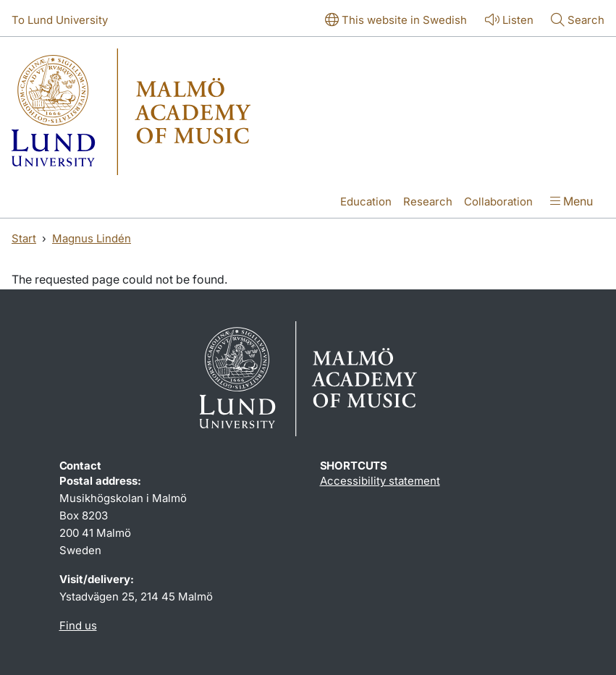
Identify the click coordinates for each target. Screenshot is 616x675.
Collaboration (498, 201)
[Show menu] (571, 203)
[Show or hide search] (578, 21)
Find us (78, 625)
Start (24, 238)
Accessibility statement (380, 481)
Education (366, 201)
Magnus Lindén (92, 238)
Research (428, 201)
